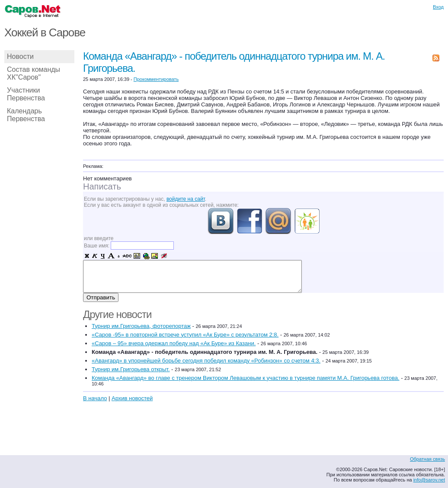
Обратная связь (427, 459)
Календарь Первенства (26, 115)
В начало (95, 398)
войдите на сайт (186, 199)
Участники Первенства (26, 94)
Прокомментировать (156, 79)
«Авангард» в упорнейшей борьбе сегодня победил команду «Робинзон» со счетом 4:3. (206, 361)
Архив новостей (132, 398)
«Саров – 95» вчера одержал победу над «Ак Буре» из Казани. (174, 343)
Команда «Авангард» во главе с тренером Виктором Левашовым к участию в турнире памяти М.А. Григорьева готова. (246, 378)
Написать (102, 186)
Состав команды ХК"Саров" (34, 73)
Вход (438, 7)
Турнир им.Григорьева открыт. (131, 369)
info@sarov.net (429, 480)
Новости (20, 56)
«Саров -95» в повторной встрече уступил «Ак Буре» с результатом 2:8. (185, 335)
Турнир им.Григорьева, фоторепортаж (141, 326)
